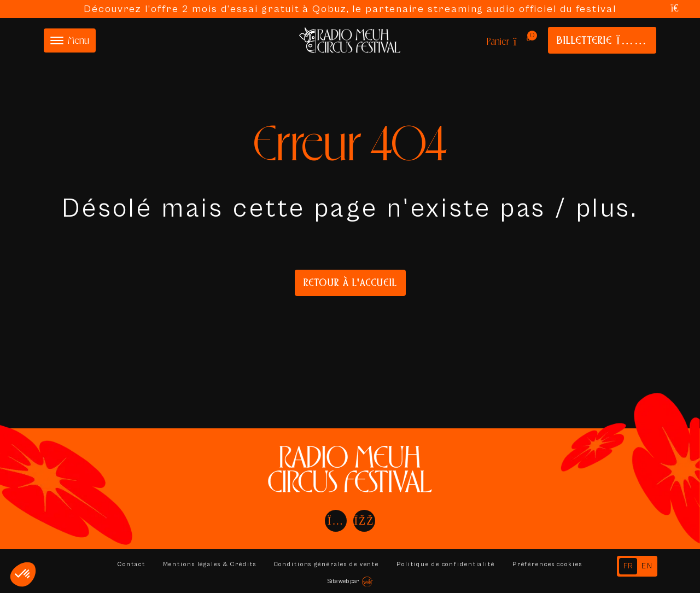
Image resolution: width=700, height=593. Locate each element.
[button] (23, 574)
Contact (128, 564)
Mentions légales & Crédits (207, 564)
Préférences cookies (550, 564)
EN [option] (647, 566)
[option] (647, 566)
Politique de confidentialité (447, 564)
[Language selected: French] (637, 566)
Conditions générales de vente (326, 564)
